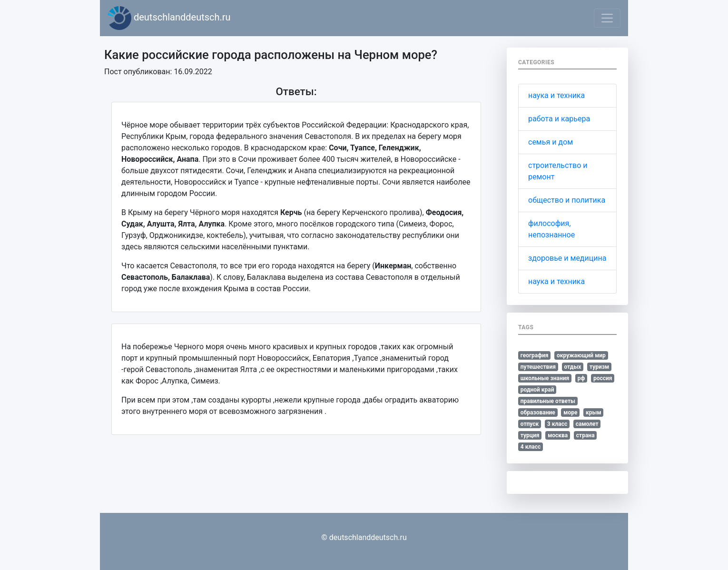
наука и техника (556, 95)
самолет (587, 424)
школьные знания (545, 378)
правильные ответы (548, 401)
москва (558, 435)
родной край (537, 390)
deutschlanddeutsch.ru (169, 18)
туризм (599, 367)
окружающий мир (581, 355)
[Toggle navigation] (607, 18)
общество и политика (567, 200)
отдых (572, 367)
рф (581, 378)
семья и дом (551, 142)
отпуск (530, 424)
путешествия (538, 367)
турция (530, 435)
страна (585, 435)
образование (538, 413)
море (570, 413)
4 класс (531, 447)
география (535, 355)
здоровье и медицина (567, 258)
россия (603, 378)
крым (594, 413)
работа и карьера (559, 119)
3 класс (557, 424)
